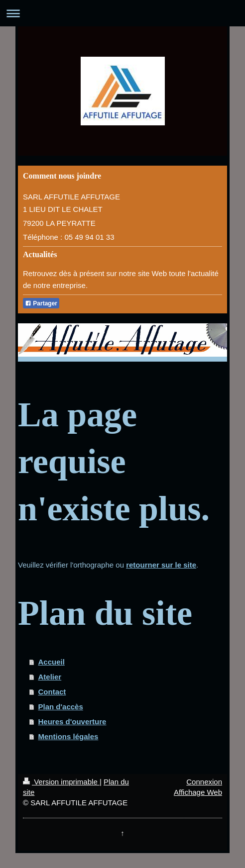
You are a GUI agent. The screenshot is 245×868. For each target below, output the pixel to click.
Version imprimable (61, 782)
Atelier (50, 677)
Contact (52, 692)
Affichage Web (198, 792)
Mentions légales (68, 736)
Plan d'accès (61, 707)
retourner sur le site (161, 565)
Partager (41, 303)
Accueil (52, 662)
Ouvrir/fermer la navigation (122, 13)
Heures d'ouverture (72, 722)
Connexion (204, 782)
